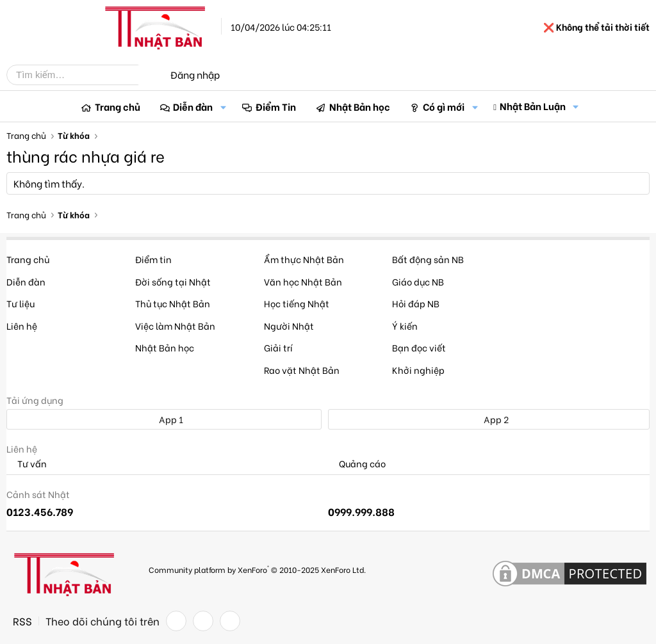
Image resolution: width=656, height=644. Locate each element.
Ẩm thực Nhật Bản (304, 259)
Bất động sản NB (428, 259)
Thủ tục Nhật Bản (173, 303)
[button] (223, 107)
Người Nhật (289, 326)
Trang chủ (118, 106)
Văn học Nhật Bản (303, 281)
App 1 (164, 419)
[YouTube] (230, 621)
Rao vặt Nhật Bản (302, 370)
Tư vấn (27, 464)
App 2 (489, 419)
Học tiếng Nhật (297, 303)
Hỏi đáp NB (416, 303)
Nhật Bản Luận (533, 106)
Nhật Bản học (360, 106)
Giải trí (278, 347)
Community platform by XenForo (257, 569)
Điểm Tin (276, 106)
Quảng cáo (357, 464)
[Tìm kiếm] (82, 75)
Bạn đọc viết (419, 347)
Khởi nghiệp (418, 370)
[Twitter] (203, 621)
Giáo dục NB (418, 281)
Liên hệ (22, 326)
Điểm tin (153, 259)
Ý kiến (405, 326)
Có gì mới (444, 106)
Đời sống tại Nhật (173, 281)
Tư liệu (20, 303)
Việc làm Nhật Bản (175, 326)
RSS (22, 621)
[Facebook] (176, 621)
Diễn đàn (193, 106)
